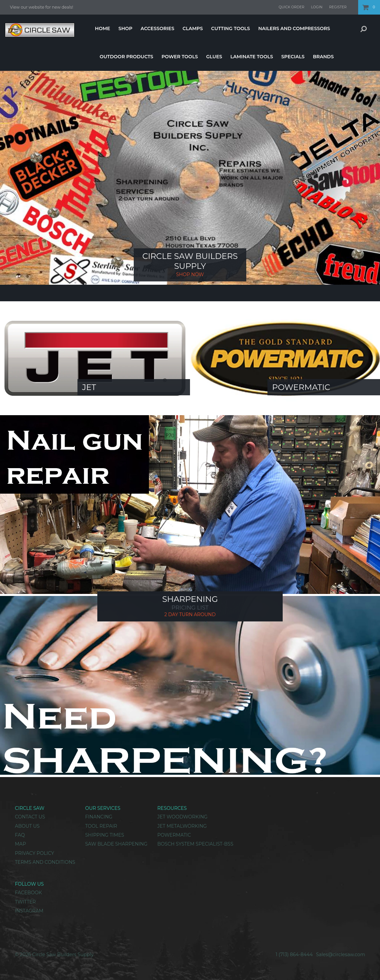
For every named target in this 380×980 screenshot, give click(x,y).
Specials (293, 57)
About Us (27, 826)
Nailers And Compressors (294, 28)
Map (20, 844)
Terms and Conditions (45, 862)
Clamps (192, 28)
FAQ (20, 835)
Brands (323, 57)
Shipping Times (105, 835)
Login (317, 7)
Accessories (158, 28)
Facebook (28, 893)
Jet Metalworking (182, 826)
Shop (125, 28)
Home (103, 28)
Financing (99, 817)
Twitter (25, 902)
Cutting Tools (231, 28)
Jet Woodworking (182, 817)
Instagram (29, 911)
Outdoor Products (126, 57)
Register (338, 7)
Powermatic (174, 835)
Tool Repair (101, 826)
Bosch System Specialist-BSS (195, 844)
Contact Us (30, 817)
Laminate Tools (252, 57)
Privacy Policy (34, 853)
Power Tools (180, 57)
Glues (214, 57)
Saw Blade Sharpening (116, 844)
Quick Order (292, 7)
